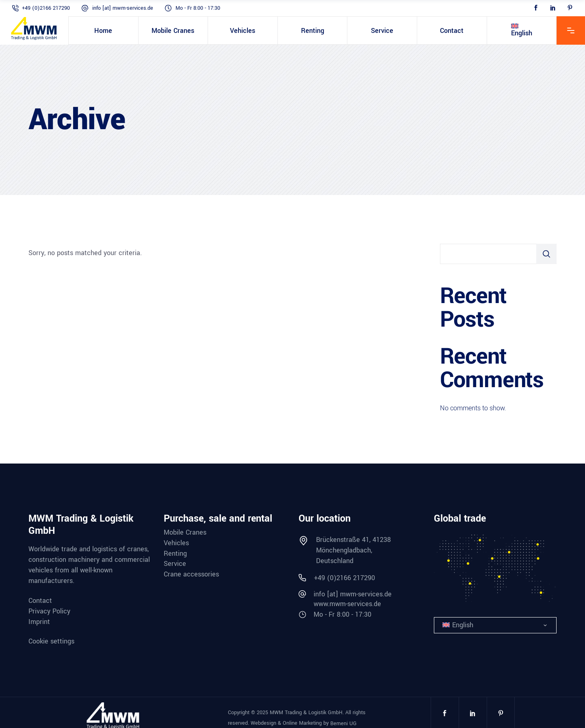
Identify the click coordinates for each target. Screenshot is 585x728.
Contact (40, 601)
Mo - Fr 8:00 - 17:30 (198, 8)
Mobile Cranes (185, 533)
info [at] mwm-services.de (123, 8)
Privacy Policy (49, 611)
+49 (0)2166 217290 (46, 8)
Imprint (39, 622)
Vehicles (176, 543)
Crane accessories (191, 574)
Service (175, 564)
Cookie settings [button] (51, 641)
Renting (175, 554)
